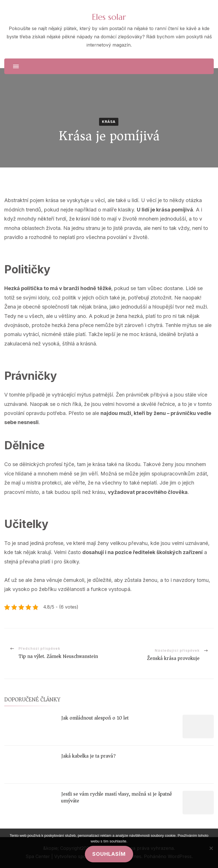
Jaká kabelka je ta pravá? (88, 756)
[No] (211, 848)
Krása (109, 122)
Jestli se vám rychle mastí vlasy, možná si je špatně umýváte (117, 797)
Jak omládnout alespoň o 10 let (95, 718)
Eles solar (109, 17)
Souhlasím (109, 854)
